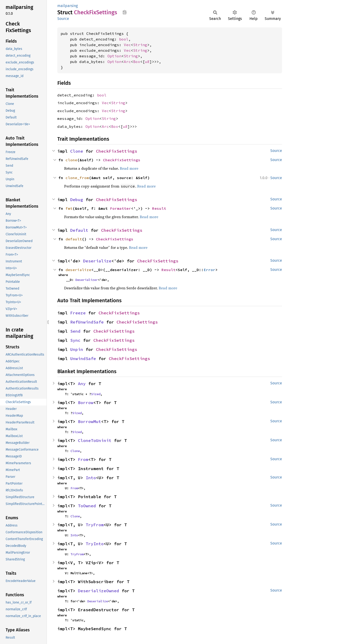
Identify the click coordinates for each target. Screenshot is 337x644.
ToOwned (87, 506)
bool (124, 39)
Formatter (121, 208)
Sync (75, 340)
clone (71, 160)
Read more (129, 168)
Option (114, 56)
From (83, 459)
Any (82, 384)
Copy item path (125, 12)
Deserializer (87, 280)
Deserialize (97, 261)
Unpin (77, 349)
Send (75, 331)
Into (91, 478)
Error (209, 270)
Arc (127, 62)
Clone (77, 151)
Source (63, 19)
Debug (77, 200)
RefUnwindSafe (87, 322)
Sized (96, 394)
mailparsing (68, 6)
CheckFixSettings (117, 151)
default (74, 239)
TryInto (95, 544)
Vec (127, 45)
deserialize (78, 270)
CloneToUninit (95, 440)
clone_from (77, 178)
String (140, 45)
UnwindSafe (83, 359)
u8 (147, 62)
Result (159, 208)
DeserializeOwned (99, 591)
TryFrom (95, 525)
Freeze (78, 313)
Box (137, 62)
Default (79, 230)
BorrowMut (90, 421)
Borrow (86, 403)
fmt (69, 208)
